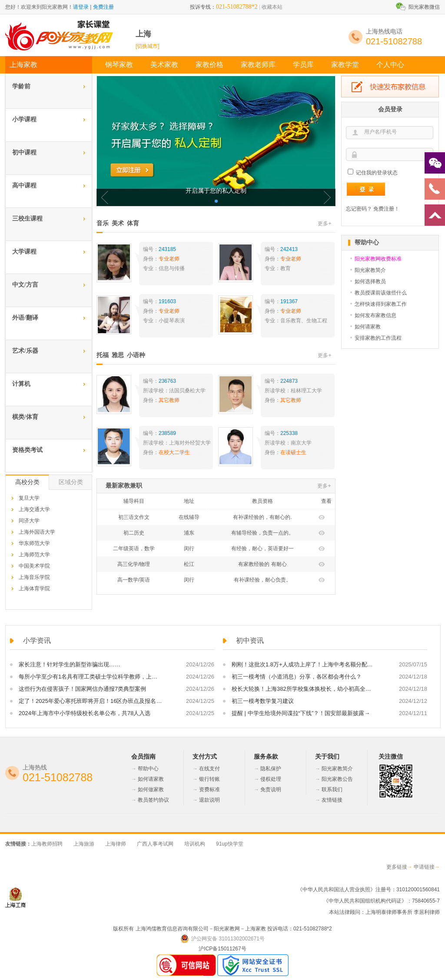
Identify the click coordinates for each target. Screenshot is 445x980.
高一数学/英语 (134, 580)
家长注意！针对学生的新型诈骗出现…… (70, 664)
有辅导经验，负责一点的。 (262, 533)
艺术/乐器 (25, 351)
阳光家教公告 (337, 779)
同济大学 (29, 521)
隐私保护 (271, 769)
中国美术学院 (34, 566)
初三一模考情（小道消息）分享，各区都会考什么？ (297, 677)
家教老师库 (258, 65)
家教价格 (209, 65)
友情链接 (332, 800)
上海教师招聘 (47, 844)
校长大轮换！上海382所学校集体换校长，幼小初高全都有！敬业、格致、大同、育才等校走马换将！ (303, 689)
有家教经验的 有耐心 (262, 564)
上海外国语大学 (37, 532)
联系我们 (332, 789)
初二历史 (134, 533)
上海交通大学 (34, 509)
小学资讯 (37, 641)
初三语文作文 (134, 517)
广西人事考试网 (155, 844)
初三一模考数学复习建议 (263, 701)
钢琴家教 (119, 65)
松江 (189, 564)
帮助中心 (148, 769)
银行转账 (209, 779)
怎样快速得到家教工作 (381, 304)
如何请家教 (368, 327)
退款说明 (209, 800)
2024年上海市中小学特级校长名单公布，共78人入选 (85, 713)
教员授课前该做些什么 (381, 293)
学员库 (303, 65)
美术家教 (164, 65)
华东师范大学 (34, 543)
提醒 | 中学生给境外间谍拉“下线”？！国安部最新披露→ (301, 713)
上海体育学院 (34, 589)
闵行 (189, 549)
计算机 (21, 384)
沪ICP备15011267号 (222, 949)
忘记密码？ (359, 209)
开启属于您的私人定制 (216, 191)
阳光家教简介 (370, 270)
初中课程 (24, 152)
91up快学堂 (230, 844)
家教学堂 (345, 65)
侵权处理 (271, 779)
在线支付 (209, 769)
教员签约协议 (153, 800)
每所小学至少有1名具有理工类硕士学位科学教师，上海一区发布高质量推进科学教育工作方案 (90, 677)
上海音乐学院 (34, 577)
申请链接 (424, 867)
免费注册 (103, 7)
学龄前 (21, 86)
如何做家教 (151, 789)
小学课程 (24, 119)
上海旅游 (84, 844)
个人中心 (390, 65)
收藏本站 (272, 7)
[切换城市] (148, 46)
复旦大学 (29, 498)
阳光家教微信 (424, 7)
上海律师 (116, 844)
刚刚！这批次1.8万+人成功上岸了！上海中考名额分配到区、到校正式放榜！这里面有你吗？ (303, 664)
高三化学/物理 (134, 564)
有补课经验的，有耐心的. (262, 517)
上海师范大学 (34, 555)
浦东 (189, 533)
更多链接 (397, 867)
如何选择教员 (370, 281)
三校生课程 (27, 219)
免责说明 (271, 789)
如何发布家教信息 (375, 315)
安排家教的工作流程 (378, 338)
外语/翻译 (25, 318)
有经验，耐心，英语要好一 (262, 549)
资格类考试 (27, 450)
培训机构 (195, 844)
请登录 (81, 7)
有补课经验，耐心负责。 (262, 580)
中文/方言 (25, 285)
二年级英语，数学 (134, 549)
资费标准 (209, 789)
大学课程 (24, 252)
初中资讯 (250, 641)
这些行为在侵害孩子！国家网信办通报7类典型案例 (82, 689)
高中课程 (24, 186)
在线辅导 (189, 517)
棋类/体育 (25, 417)
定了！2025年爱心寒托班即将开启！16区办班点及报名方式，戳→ (90, 701)
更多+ (324, 224)
